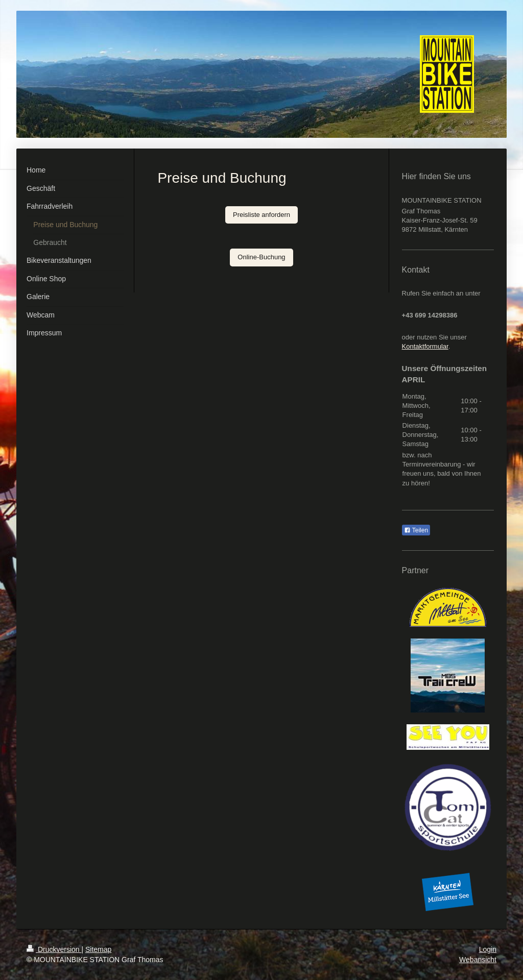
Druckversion (54, 949)
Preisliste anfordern (261, 215)
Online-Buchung (261, 257)
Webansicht (478, 960)
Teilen (416, 530)
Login (488, 949)
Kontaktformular (425, 346)
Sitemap (98, 949)
